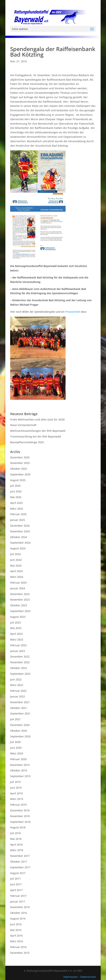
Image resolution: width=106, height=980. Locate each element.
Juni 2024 (16, 560)
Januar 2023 (18, 651)
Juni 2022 (16, 679)
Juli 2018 (15, 833)
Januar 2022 (18, 696)
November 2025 (20, 463)
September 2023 (20, 611)
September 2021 (20, 713)
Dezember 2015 (20, 953)
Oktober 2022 (19, 668)
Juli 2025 (15, 486)
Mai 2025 (16, 497)
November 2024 (20, 531)
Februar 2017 (18, 896)
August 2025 (18, 480)
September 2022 (20, 674)
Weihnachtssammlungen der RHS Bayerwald (38, 431)
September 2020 (20, 736)
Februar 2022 (18, 691)
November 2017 (20, 856)
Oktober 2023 (19, 605)
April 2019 (16, 793)
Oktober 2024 (19, 537)
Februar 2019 (18, 805)
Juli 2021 (15, 719)
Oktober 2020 (19, 731)
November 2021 (20, 702)
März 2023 (17, 639)
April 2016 (16, 936)
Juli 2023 (15, 622)
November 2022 (20, 662)
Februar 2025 (18, 514)
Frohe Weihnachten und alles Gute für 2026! (38, 419)
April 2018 (16, 845)
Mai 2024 (16, 566)
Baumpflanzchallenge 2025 (27, 442)
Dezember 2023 (20, 594)
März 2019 (17, 799)
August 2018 (18, 827)
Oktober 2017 (19, 862)
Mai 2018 (16, 839)
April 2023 (16, 634)
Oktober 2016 (19, 913)
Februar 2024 (18, 583)
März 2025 (17, 509)
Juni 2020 (16, 748)
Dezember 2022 (20, 657)
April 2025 (16, 503)
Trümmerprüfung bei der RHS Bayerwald (36, 436)
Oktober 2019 (19, 770)
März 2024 (17, 577)
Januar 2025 (18, 520)
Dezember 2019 (20, 765)
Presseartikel (73, 312)
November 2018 (20, 816)
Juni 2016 (16, 924)
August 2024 (18, 548)
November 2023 (20, 600)
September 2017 (20, 867)
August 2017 (18, 873)
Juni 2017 (16, 884)
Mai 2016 (16, 930)
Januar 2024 (18, 588)
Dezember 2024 (20, 526)
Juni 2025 (16, 491)
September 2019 (20, 776)
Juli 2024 (15, 554)
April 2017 (16, 890)
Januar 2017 (18, 902)
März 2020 (17, 753)
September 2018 (20, 822)
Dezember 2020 (20, 725)
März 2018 (17, 850)
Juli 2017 (15, 879)
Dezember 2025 (20, 457)
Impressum (71, 977)
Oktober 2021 (19, 708)
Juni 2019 (16, 788)
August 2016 (18, 919)
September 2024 (20, 543)
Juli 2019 (15, 782)
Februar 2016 (18, 947)
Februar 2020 (18, 759)
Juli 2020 (15, 742)
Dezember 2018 (20, 810)
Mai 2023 (16, 628)
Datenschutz (88, 977)
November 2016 (20, 907)
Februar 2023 (18, 645)
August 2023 (18, 617)
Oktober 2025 (19, 469)
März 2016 (17, 941)
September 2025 (20, 474)
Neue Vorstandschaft (23, 425)
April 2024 (16, 571)
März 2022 (17, 685)
